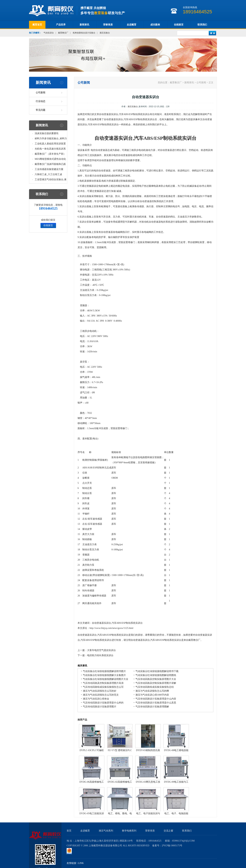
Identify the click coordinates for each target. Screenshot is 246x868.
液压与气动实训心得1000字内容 (152, 695)
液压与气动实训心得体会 (96, 699)
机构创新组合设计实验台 (84, 33)
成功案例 (155, 25)
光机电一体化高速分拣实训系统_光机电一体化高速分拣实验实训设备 (51, 149)
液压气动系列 (106, 831)
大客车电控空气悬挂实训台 (101, 650)
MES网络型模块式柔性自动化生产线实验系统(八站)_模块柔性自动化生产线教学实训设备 (50, 160)
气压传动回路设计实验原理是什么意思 (156, 703)
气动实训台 (49, 33)
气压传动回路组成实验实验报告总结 (155, 687)
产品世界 (61, 25)
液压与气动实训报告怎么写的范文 (101, 695)
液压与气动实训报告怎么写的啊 (152, 691)
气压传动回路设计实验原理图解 (152, 707)
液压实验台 (105, 33)
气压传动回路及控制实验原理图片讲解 (156, 683)
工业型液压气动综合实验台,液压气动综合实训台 (51, 180)
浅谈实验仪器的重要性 (47, 133)
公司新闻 (40, 93)
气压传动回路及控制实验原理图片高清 (103, 683)
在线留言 (179, 25)
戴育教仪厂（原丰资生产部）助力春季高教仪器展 (50, 155)
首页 (69, 831)
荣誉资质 (108, 25)
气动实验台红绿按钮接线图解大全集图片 (104, 675)
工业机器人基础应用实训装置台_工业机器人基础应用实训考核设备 (51, 144)
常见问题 (40, 110)
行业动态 (40, 101)
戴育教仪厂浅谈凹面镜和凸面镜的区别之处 (50, 165)
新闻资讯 (84, 25)
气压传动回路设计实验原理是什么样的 (103, 703)
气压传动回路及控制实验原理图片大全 (156, 679)
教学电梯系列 (129, 831)
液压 (152, 457)
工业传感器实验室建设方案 (49, 169)
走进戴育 (132, 25)
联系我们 (202, 25)
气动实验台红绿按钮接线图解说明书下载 (157, 671)
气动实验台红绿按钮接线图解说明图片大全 (106, 679)
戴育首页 (37, 25)
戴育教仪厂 (63, 33)
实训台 (189, 138)
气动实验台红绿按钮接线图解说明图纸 (156, 675)
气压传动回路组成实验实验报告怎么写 (103, 687)
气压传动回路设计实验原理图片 (100, 707)
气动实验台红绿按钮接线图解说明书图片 (104, 671)
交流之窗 (168, 831)
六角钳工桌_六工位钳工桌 (48, 174)
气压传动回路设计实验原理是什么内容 (156, 699)
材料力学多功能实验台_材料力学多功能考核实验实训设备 (51, 139)
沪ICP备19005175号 (172, 846)
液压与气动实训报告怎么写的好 (100, 691)
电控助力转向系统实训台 (100, 655)
